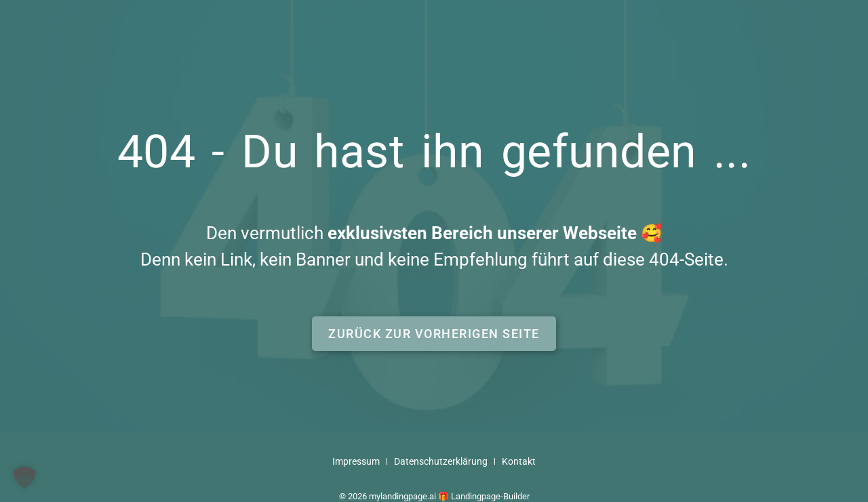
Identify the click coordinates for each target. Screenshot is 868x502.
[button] (434, 334)
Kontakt (519, 462)
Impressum (356, 462)
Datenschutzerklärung (441, 462)
